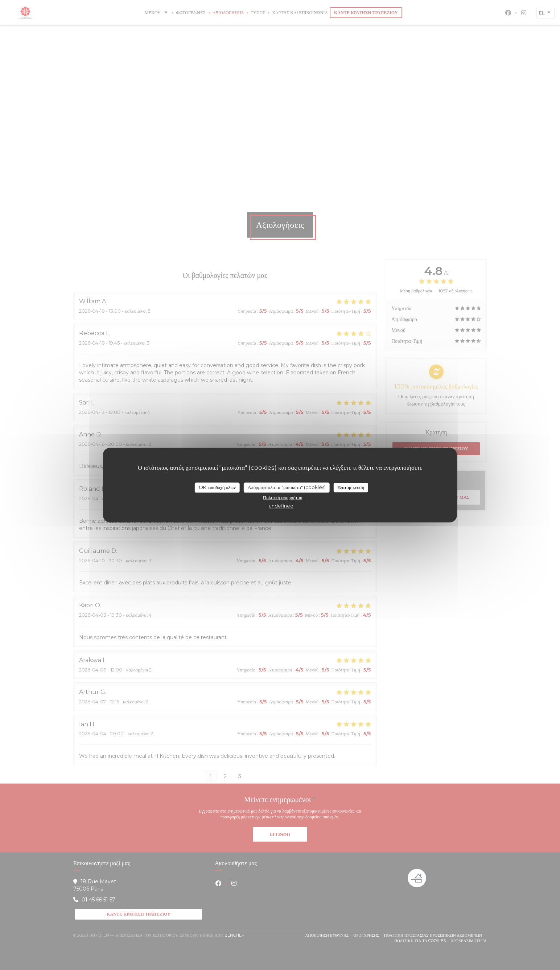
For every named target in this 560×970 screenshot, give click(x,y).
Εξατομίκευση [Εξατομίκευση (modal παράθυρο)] (351, 487)
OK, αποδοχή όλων (217, 487)
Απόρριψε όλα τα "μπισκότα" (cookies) (287, 487)
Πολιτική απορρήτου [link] (283, 497)
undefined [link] (281, 506)
